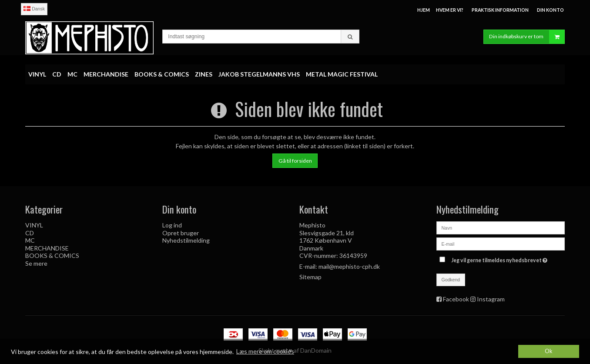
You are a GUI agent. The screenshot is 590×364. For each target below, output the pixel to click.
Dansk (34, 9)
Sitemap (310, 277)
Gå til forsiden (295, 161)
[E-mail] (501, 243)
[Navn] (501, 227)
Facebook (456, 299)
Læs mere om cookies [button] (265, 351)
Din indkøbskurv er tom (527, 37)
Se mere (36, 263)
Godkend (451, 280)
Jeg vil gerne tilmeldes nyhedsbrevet (500, 259)
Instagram (491, 299)
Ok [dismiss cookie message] (549, 351)
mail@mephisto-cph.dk (349, 266)
